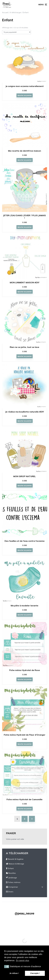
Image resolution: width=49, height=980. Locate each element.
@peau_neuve (24, 913)
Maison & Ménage (15, 864)
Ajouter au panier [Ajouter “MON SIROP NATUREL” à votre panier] (25, 486)
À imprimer (12, 887)
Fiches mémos (13, 882)
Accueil (5, 12)
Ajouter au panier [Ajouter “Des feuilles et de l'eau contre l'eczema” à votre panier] (25, 550)
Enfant (10, 868)
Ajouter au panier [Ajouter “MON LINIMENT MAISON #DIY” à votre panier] (25, 292)
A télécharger (15, 12)
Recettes (11, 873)
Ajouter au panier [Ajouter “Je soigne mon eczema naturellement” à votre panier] (25, 95)
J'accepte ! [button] (35, 973)
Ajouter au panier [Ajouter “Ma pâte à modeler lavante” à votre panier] (25, 615)
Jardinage (11, 878)
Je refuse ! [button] (14, 973)
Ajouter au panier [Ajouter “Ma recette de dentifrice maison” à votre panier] (25, 160)
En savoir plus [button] (23, 960)
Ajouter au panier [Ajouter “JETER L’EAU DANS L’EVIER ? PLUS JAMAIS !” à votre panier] (25, 227)
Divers (10, 892)
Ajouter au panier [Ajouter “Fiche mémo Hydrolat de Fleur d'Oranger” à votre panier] (25, 744)
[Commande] (17, 32)
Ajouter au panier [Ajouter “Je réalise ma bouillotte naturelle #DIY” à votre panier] (25, 421)
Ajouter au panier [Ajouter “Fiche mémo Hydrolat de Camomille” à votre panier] (25, 809)
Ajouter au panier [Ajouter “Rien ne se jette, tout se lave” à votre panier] (25, 356)
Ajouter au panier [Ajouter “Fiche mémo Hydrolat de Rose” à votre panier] (25, 679)
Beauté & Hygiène (15, 859)
